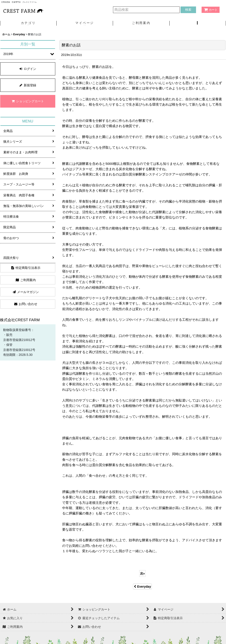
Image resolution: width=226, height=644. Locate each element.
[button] (198, 23)
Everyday (142, 587)
